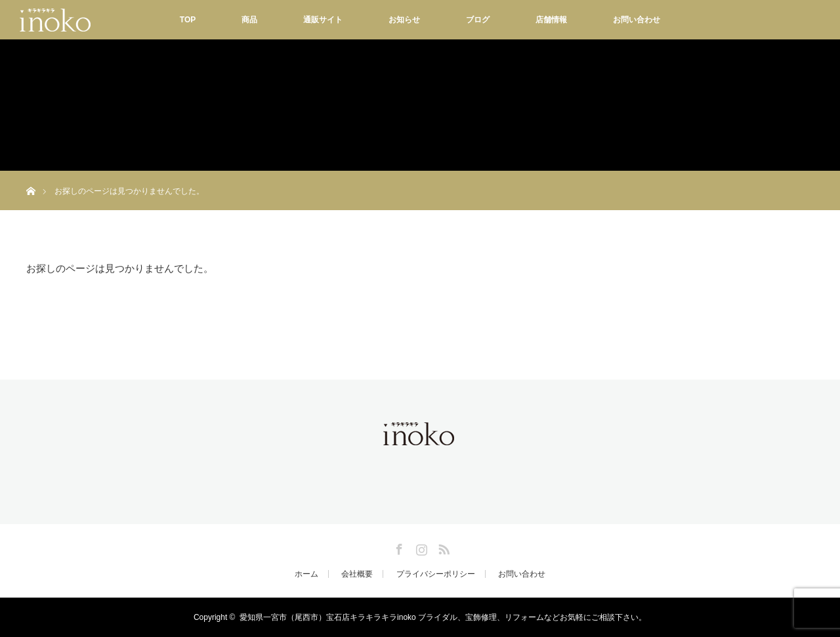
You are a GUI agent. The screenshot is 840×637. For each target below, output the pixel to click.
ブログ (478, 20)
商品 (249, 20)
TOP (188, 20)
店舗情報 (551, 20)
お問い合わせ (637, 20)
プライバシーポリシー (436, 574)
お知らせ (404, 20)
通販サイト (323, 20)
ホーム (306, 574)
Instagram (420, 547)
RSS (442, 547)
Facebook (398, 547)
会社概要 (357, 574)
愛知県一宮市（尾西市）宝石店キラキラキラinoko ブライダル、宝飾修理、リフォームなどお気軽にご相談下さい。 (443, 617)
